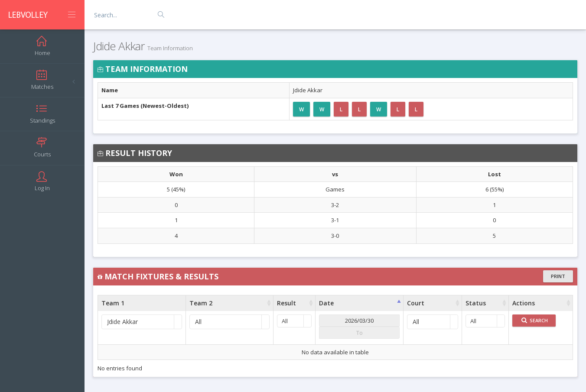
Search (535, 320)
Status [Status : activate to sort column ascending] (476, 303)
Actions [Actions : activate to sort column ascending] (524, 303)
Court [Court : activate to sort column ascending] (416, 303)
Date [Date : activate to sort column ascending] (326, 303)
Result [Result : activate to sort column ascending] (286, 303)
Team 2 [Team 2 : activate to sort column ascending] (201, 303)
